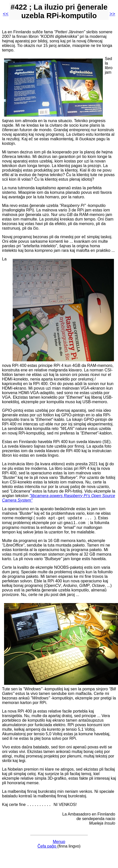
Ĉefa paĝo (47, 848)
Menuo (59, 844)
